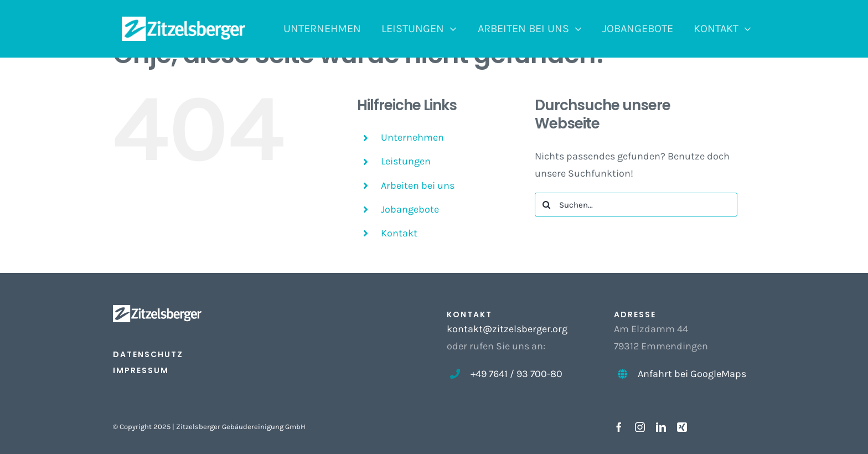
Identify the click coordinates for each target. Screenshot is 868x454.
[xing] (682, 427)
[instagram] (640, 427)
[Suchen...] (636, 205)
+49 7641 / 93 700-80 (516, 374)
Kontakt (399, 233)
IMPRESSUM (141, 370)
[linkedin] (661, 427)
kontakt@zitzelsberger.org (507, 329)
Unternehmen (412, 137)
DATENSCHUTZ (148, 354)
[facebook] (619, 427)
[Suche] (547, 205)
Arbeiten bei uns (418, 185)
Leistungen (406, 161)
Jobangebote (410, 209)
